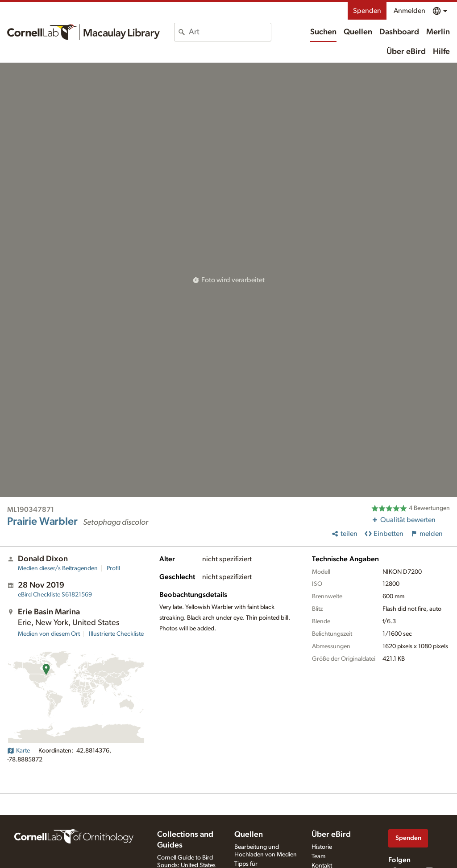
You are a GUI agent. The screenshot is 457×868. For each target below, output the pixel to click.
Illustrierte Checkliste (116, 634)
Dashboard (399, 32)
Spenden (367, 11)
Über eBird (406, 52)
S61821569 (55, 595)
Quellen (358, 32)
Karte (19, 751)
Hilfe (441, 52)
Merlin (438, 32)
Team (318, 856)
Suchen (323, 32)
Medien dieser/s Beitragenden (58, 568)
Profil (113, 568)
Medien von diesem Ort (49, 634)
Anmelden (409, 11)
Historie (322, 847)
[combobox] (230, 32)
